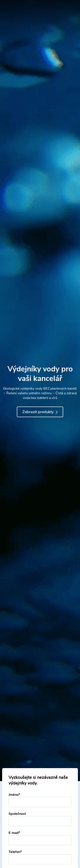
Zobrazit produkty (40, 412)
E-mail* (14, 833)
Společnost (17, 814)
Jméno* (14, 795)
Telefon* (15, 852)
